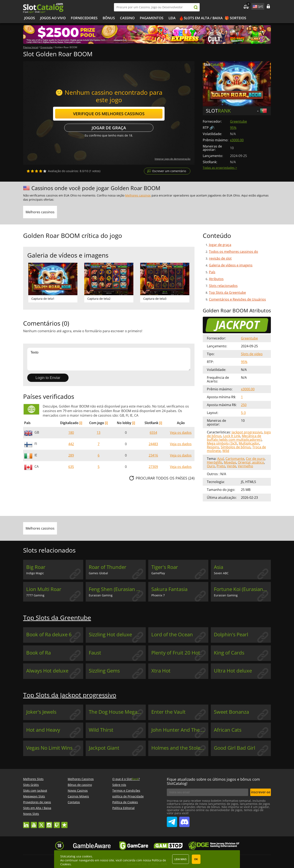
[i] (81, 423)
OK (196, 859)
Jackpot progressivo (247, 432)
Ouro (211, 466)
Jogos (30, 18)
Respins (213, 447)
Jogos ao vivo (53, 18)
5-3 (243, 413)
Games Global (98, 573)
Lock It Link (232, 436)
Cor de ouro (255, 459)
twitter (41, 823)
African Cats (228, 730)
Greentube (238, 121)
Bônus (109, 18)
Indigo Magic (35, 573)
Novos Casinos (78, 791)
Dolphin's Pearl (231, 634)
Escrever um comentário (169, 171)
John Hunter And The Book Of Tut (180, 730)
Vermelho (245, 466)
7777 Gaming (35, 595)
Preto (221, 466)
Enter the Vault (168, 712)
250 (244, 405)
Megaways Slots (34, 796)
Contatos (74, 802)
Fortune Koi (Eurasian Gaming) (242, 589)
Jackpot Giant (104, 748)
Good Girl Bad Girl (235, 748)
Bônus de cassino (80, 785)
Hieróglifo (215, 462)
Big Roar (36, 567)
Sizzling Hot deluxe (110, 634)
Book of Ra (39, 653)
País (212, 272)
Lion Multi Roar (44, 589)
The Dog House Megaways (117, 712)
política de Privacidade (128, 796)
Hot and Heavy (43, 730)
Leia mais (181, 859)
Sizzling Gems (104, 671)
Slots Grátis (31, 785)
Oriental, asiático (251, 462)
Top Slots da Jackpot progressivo (70, 695)
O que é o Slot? (126, 779)
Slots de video (252, 354)
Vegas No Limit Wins (49, 748)
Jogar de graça (109, 128)
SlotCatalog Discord (184, 820)
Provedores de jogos (37, 802)
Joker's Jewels (41, 712)
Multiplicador (249, 443)
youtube (34, 823)
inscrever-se (261, 792)
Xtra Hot (161, 671)
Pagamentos (152, 18)
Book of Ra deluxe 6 (49, 634)
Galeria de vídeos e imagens (231, 265)
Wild (226, 451)
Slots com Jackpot (35, 791)
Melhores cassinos (138, 195)
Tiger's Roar (165, 567)
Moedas (230, 462)
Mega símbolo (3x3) (222, 443)
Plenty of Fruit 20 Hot (176, 653)
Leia (172, 18)
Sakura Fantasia (169, 589)
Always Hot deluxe (47, 671)
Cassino (127, 18)
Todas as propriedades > (220, 168)
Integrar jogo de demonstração (172, 159)
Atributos (216, 279)
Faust (95, 653)
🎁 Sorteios (235, 18)
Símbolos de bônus (236, 447)
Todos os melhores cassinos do (234, 252)
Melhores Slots (33, 779)
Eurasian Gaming (101, 595)
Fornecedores (84, 18)
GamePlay (158, 573)
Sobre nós (119, 785)
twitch (57, 823)
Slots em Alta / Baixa (203, 18)
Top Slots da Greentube (227, 293)
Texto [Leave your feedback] (109, 359)
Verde (232, 466)
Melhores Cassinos (81, 779)
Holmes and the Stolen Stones (180, 748)
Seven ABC (221, 573)
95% (233, 128)
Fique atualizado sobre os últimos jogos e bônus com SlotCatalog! (213, 781)
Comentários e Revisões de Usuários (237, 299)
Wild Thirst (101, 730)
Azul (220, 459)
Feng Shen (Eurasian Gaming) (117, 589)
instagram (49, 823)
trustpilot (64, 823)
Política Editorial (123, 808)
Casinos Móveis (78, 796)
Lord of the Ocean (172, 634)
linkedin (26, 823)
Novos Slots (31, 814)
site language (255, 6)
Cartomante (235, 459)
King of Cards (229, 653)
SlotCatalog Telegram (172, 820)
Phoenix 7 (158, 595)
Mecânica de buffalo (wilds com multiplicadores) (234, 438)
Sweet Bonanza (231, 712)
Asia (219, 567)
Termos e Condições (126, 791)
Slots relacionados (223, 286)
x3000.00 (237, 140)
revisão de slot (220, 258)
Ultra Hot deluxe (233, 671)
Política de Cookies (125, 802)
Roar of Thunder (108, 567)
